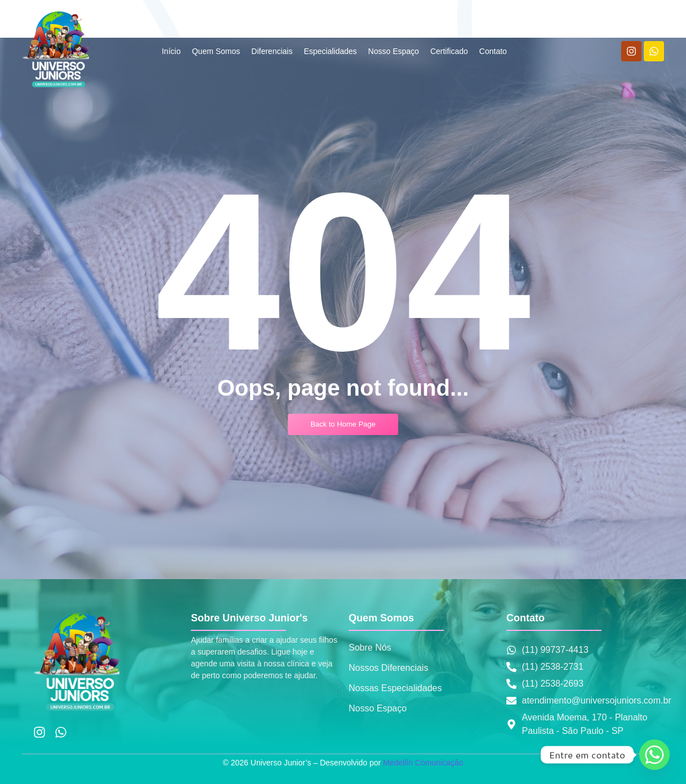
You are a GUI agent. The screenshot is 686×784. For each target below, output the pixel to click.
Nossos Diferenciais (388, 668)
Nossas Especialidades (395, 688)
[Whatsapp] (654, 755)
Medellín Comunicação (423, 763)
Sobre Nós (370, 648)
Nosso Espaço (378, 708)
